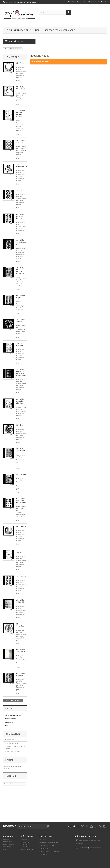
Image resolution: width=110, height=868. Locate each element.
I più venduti (13, 57)
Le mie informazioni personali (49, 851)
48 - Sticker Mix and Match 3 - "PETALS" (21, 271)
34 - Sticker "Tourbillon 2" (21, 321)
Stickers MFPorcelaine (18, 30)
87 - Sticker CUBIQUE (21, 601)
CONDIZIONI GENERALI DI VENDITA (26, 845)
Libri (38, 30)
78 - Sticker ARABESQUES (22, 450)
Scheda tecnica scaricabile (60, 30)
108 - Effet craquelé (20, 344)
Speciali (10, 760)
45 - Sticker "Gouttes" (21, 142)
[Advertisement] (21, 803)
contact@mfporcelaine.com (92, 848)
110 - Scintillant (20, 551)
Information (13, 734)
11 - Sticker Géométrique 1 (21, 242)
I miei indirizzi (43, 848)
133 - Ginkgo (21, 576)
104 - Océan (21, 190)
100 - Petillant (21, 475)
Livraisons (10, 740)
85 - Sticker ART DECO (21, 651)
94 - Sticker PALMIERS (21, 675)
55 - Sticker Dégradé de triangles (21, 401)
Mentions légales (12, 743)
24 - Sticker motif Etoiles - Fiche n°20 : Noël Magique (21, 372)
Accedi (103, 2)
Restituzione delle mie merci (48, 843)
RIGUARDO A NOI (13, 752)
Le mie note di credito (46, 845)
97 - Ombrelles (20, 625)
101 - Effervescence (22, 165)
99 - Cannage (21, 526)
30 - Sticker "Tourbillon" (21, 88)
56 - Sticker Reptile (21, 297)
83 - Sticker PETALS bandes (21, 216)
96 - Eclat (20, 425)
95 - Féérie (20, 63)
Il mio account (46, 836)
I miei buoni (43, 854)
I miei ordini (43, 840)
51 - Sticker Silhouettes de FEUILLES (21, 501)
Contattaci (72, 2)
